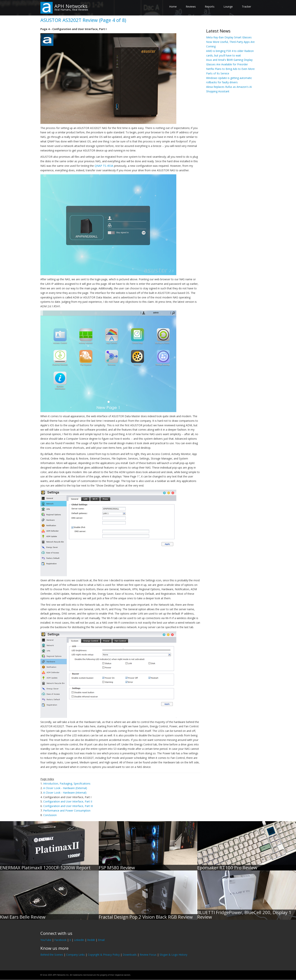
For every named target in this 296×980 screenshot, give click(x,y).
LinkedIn (79, 940)
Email (101, 940)
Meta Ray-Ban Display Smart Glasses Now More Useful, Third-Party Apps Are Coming (230, 42)
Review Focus (148, 955)
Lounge (228, 7)
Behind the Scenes (52, 955)
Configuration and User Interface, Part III (68, 806)
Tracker (246, 7)
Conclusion (50, 815)
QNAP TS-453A (104, 166)
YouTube (46, 940)
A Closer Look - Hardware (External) (65, 788)
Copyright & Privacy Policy (104, 955)
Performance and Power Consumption (67, 810)
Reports (210, 7)
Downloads (130, 955)
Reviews (191, 7)
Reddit (91, 940)
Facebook (60, 940)
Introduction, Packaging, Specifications (67, 783)
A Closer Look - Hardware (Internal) (65, 793)
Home (173, 7)
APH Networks (71, 6)
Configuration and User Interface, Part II (68, 801)
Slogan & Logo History (173, 955)
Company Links (75, 955)
